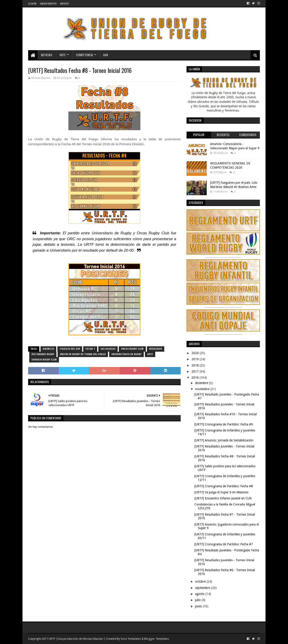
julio (198, 600)
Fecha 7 (90, 349)
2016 (196, 378)
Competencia (84, 55)
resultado (156, 349)
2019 (196, 359)
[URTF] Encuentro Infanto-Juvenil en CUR (223, 498)
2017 (196, 371)
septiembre (203, 588)
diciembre (202, 383)
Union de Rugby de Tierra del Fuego (83, 354)
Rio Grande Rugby (43, 354)
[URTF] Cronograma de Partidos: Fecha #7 (224, 544)
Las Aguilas (108, 349)
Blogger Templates (157, 639)
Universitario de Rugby (126, 354)
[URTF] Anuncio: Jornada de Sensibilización (224, 440)
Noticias (47, 55)
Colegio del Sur (70, 349)
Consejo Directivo (48, 3)
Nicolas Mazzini (93, 639)
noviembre (203, 389)
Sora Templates (131, 639)
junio (199, 606)
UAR (106, 55)
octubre (201, 581)
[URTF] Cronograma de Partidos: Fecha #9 (224, 424)
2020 (196, 353)
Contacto (64, 3)
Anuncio (48, 349)
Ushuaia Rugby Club (44, 360)
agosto (200, 594)
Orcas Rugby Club (132, 349)
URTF (63, 55)
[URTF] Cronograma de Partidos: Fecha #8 (224, 486)
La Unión (32, 3)
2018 (196, 365)
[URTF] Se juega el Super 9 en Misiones (221, 492)
